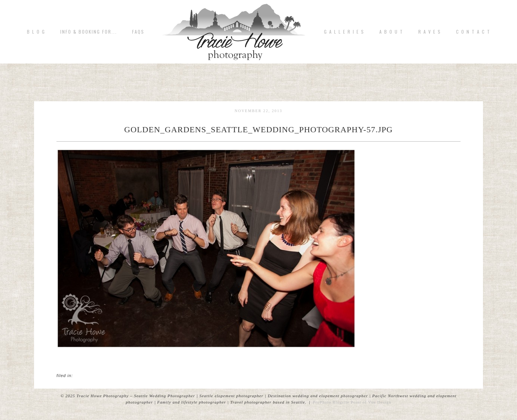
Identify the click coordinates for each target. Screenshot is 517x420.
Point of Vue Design (371, 402)
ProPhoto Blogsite (331, 402)
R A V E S (430, 32)
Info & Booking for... (89, 32)
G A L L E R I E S (344, 32)
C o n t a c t (473, 32)
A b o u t (391, 32)
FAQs (138, 32)
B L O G (36, 32)
